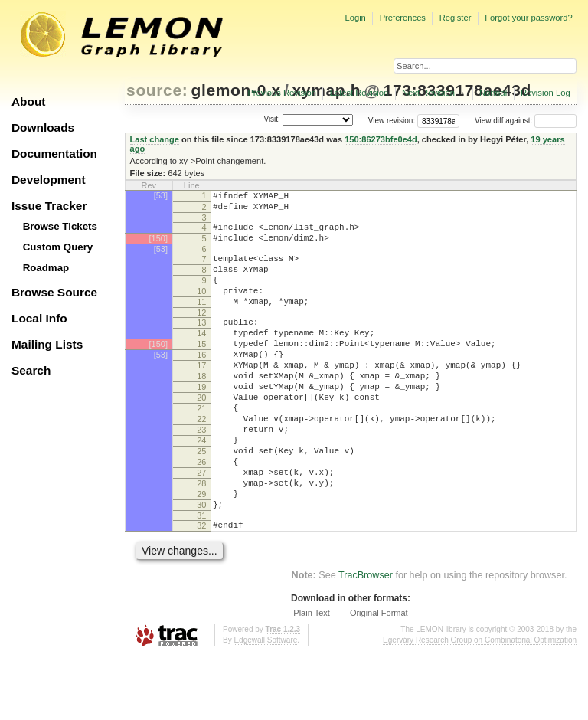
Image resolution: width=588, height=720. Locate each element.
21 (201, 447)
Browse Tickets (60, 226)
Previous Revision (282, 93)
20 (201, 434)
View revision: (392, 121)
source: (157, 90)
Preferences (403, 18)
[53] (161, 195)
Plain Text (312, 677)
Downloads (43, 128)
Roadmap (46, 268)
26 (201, 512)
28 (201, 538)
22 (201, 460)
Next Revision (428, 93)
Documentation (54, 154)
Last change (155, 139)
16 (201, 382)
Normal (493, 93)
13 (201, 343)
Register (456, 18)
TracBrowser (366, 640)
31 (201, 578)
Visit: (272, 120)
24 (201, 486)
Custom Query (58, 247)
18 (201, 408)
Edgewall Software (265, 704)
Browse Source (54, 292)
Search (31, 370)
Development (49, 180)
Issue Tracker (49, 206)
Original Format (379, 677)
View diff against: (526, 121)
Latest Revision (359, 93)
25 (201, 499)
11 (201, 320)
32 (201, 587)
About (28, 101)
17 (201, 395)
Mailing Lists (47, 344)
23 (201, 473)
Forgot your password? (528, 18)
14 (201, 356)
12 (201, 333)
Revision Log (546, 93)
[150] (158, 245)
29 (201, 551)
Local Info (39, 318)
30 (201, 565)
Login (355, 18)
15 (201, 369)
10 (201, 307)
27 (201, 525)
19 (201, 421)
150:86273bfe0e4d (381, 139)
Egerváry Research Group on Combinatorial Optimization (480, 704)
